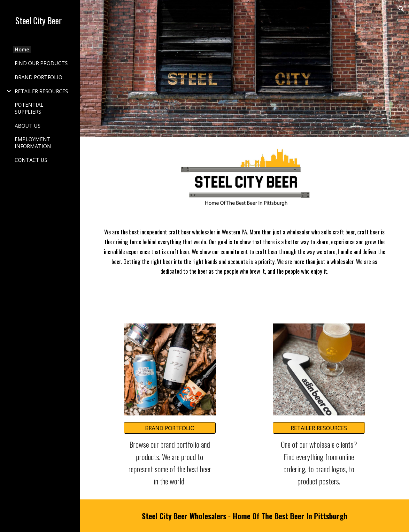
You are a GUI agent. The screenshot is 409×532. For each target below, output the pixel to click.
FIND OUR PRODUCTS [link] (41, 63)
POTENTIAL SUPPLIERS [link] (29, 108)
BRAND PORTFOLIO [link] (39, 77)
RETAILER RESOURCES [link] (41, 91)
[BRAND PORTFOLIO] (170, 428)
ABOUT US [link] (28, 126)
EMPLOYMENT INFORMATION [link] (33, 143)
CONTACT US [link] (31, 160)
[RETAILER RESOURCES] (319, 428)
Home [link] (22, 49)
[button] (401, 9)
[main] (245, 252)
